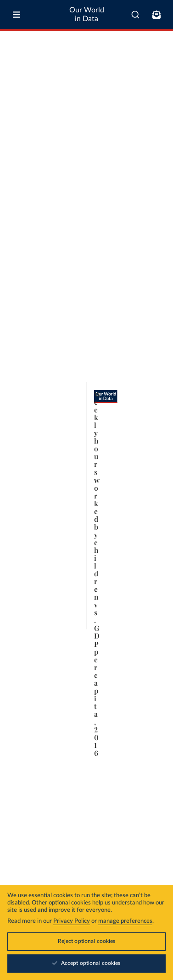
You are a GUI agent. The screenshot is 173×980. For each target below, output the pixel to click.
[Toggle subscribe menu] (156, 15)
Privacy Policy (72, 921)
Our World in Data (87, 14)
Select (135, 103)
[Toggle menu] (17, 15)
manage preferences (125, 921)
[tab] (17, 103)
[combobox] (135, 15)
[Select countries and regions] (131, 103)
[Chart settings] (158, 103)
